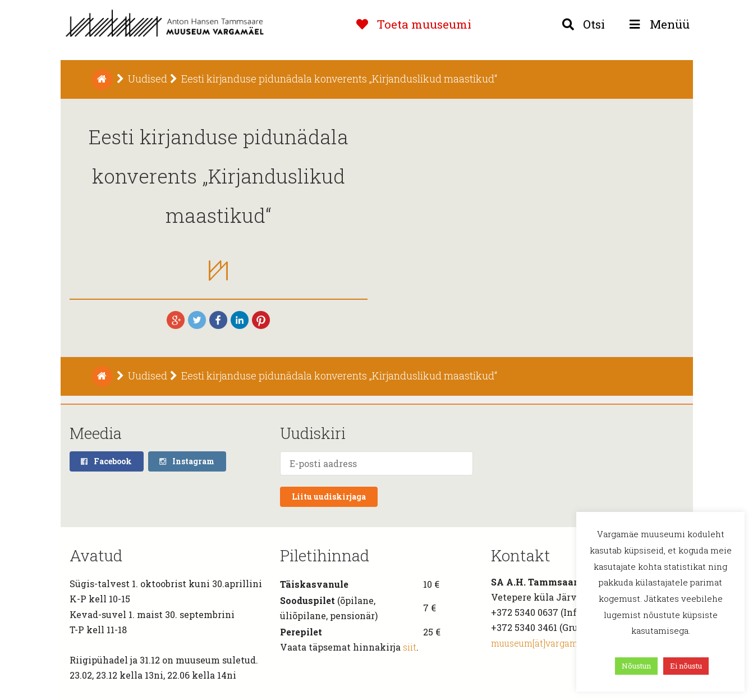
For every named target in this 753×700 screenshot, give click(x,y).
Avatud (96, 555)
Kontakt (521, 555)
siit (410, 647)
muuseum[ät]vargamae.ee (545, 643)
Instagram (187, 461)
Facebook (106, 461)
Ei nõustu (686, 666)
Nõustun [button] (636, 666)
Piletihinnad (325, 555)
